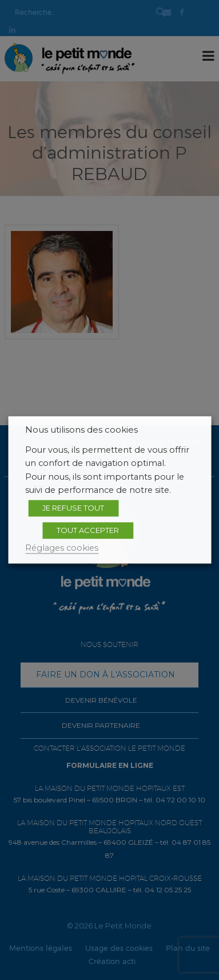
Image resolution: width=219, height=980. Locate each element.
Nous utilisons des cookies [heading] (81, 430)
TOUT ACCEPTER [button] (88, 530)
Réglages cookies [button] (62, 548)
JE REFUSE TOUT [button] (73, 508)
